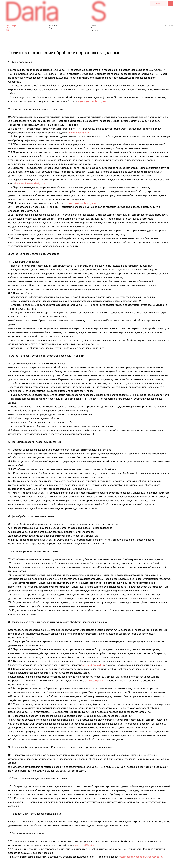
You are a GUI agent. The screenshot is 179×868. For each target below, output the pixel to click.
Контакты (95, 30)
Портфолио (53, 26)
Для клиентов (96, 28)
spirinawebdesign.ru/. (79, 133)
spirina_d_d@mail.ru (93, 665)
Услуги (51, 28)
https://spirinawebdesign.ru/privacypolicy (141, 857)
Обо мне (94, 26)
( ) (60, 26)
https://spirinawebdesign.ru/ (92, 101)
